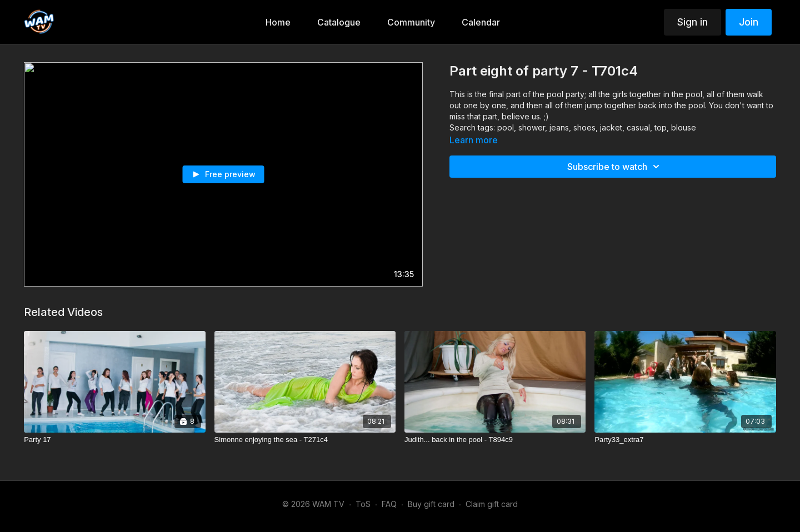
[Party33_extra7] (685, 440)
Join (749, 22)
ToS (363, 504)
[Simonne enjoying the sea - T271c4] (305, 440)
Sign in (692, 22)
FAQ (389, 504)
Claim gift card (492, 504)
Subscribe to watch (615, 167)
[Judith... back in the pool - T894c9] (495, 440)
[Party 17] (114, 440)
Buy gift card (431, 504)
